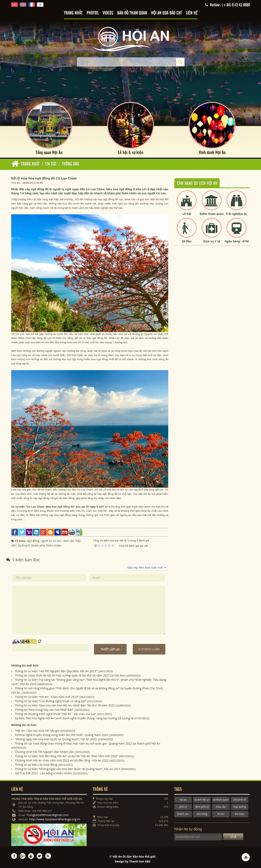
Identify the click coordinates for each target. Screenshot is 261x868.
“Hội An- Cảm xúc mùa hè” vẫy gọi (37, 731)
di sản (221, 814)
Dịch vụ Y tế (212, 241)
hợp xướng (240, 807)
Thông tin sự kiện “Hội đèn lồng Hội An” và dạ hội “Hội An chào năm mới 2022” (67, 756)
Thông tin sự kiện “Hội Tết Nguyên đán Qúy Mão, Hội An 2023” (56, 671)
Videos (108, 13)
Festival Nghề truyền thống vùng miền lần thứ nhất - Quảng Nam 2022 (61, 735)
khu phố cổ (240, 800)
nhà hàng (202, 814)
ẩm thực (240, 814)
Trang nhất (73, 13)
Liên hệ (192, 13)
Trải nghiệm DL (237, 214)
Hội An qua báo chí (166, 13)
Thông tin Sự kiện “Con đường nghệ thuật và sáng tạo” (51, 701)
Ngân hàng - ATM (237, 241)
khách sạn (183, 814)
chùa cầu (221, 807)
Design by (133, 861)
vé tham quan (221, 800)
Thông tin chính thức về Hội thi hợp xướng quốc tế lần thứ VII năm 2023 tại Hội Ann (70, 675)
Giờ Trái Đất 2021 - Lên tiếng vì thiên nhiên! (43, 773)
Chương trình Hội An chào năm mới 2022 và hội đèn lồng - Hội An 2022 (62, 760)
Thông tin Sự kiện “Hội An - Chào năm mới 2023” (47, 697)
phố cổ (183, 807)
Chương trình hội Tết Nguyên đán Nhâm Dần (45, 752)
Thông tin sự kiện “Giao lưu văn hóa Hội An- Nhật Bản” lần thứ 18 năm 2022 (65, 705)
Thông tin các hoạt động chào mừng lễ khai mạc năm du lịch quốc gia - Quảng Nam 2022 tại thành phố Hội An (88, 743)
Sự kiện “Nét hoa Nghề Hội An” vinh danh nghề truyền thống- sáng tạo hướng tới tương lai (74, 718)
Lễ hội (187, 214)
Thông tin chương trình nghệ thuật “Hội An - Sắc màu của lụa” (55, 714)
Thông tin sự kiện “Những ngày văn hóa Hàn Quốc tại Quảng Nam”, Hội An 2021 (68, 769)
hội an (183, 800)
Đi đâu (187, 241)
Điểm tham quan (212, 214)
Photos (93, 13)
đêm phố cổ (202, 807)
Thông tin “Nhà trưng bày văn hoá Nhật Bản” (44, 710)
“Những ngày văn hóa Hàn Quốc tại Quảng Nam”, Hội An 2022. (56, 739)
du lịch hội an (202, 800)
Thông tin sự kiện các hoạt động (36, 765)
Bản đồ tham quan (132, 13)
